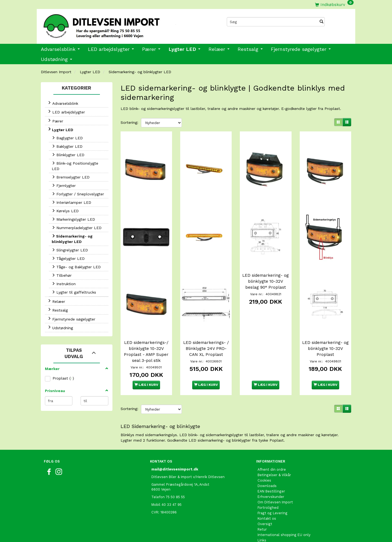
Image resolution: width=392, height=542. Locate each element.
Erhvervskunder (271, 489)
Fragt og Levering (272, 505)
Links (262, 532)
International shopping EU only (284, 527)
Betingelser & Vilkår (274, 467)
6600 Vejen (161, 481)
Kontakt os (267, 511)
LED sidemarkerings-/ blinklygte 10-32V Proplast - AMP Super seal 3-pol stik (146, 344)
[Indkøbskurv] (334, 4)
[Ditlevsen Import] (116, 24)
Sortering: (129, 122)
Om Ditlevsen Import (275, 494)
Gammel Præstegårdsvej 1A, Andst (180, 477)
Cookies (264, 472)
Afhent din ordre (272, 462)
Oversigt (265, 516)
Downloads (267, 478)
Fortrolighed (268, 500)
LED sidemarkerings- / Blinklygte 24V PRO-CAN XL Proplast (206, 341)
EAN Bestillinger (271, 483)
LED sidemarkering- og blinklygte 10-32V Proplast (325, 341)
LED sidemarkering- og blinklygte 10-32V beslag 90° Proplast (266, 276)
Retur (262, 521)
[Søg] (321, 22)
